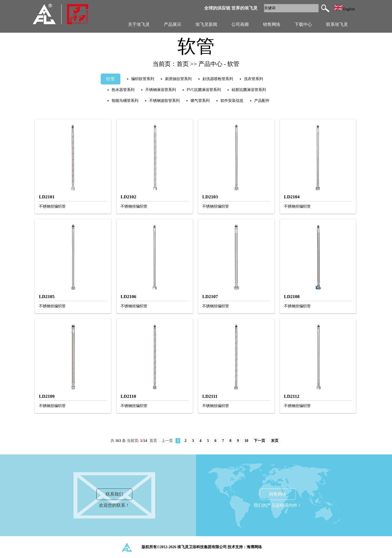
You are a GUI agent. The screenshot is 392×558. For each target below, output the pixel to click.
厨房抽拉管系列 (178, 79)
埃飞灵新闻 (206, 24)
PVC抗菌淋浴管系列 (204, 90)
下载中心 (303, 24)
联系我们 (114, 494)
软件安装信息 (232, 101)
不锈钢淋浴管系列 (161, 90)
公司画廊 (240, 24)
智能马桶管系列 (125, 101)
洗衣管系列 (253, 79)
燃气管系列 (200, 101)
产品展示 (173, 24)
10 (246, 441)
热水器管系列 (123, 90)
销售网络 (272, 24)
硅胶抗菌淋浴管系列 (249, 90)
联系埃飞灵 (337, 24)
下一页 (259, 441)
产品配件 (262, 101)
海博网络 (254, 547)
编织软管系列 (143, 79)
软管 (111, 79)
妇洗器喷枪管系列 (218, 79)
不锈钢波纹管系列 (164, 101)
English (344, 9)
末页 (275, 441)
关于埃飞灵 (139, 24)
